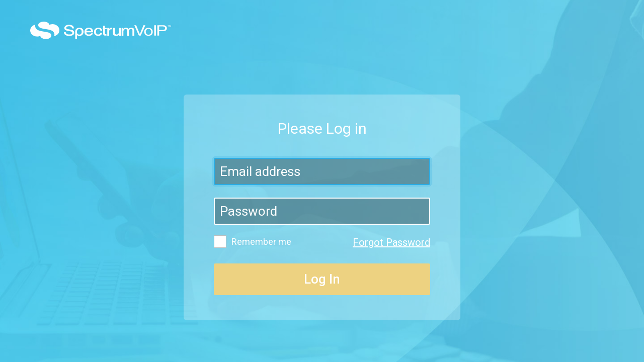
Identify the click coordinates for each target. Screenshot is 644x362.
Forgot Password (391, 242)
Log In (322, 279)
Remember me (253, 242)
